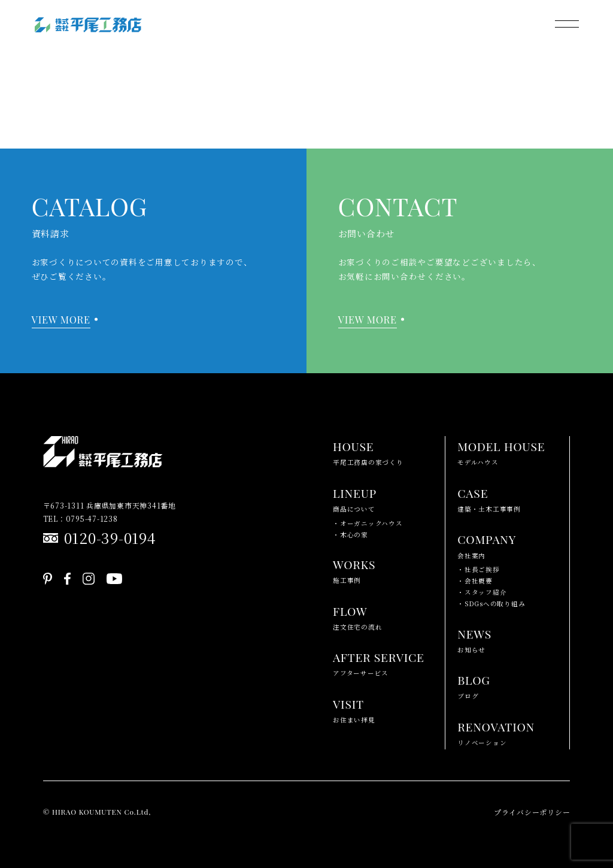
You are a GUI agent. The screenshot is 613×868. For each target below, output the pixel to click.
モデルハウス (501, 451)
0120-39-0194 (110, 538)
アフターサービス (379, 662)
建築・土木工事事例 (489, 498)
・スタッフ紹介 (482, 592)
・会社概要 (475, 581)
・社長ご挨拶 (479, 569)
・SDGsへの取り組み (491, 604)
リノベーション (496, 732)
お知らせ (474, 639)
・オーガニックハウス (368, 523)
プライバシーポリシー (532, 812)
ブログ (474, 685)
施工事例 (354, 569)
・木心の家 (350, 535)
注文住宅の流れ (357, 616)
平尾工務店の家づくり (368, 451)
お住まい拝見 (354, 709)
